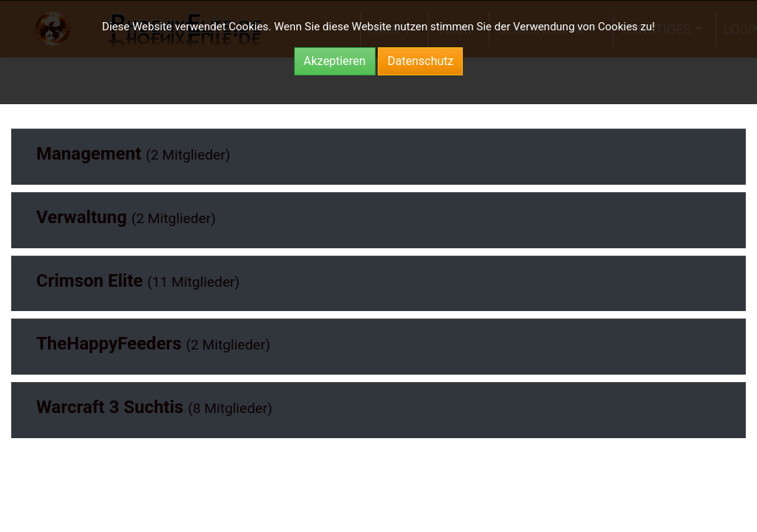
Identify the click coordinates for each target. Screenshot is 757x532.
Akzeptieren (335, 61)
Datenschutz (420, 61)
